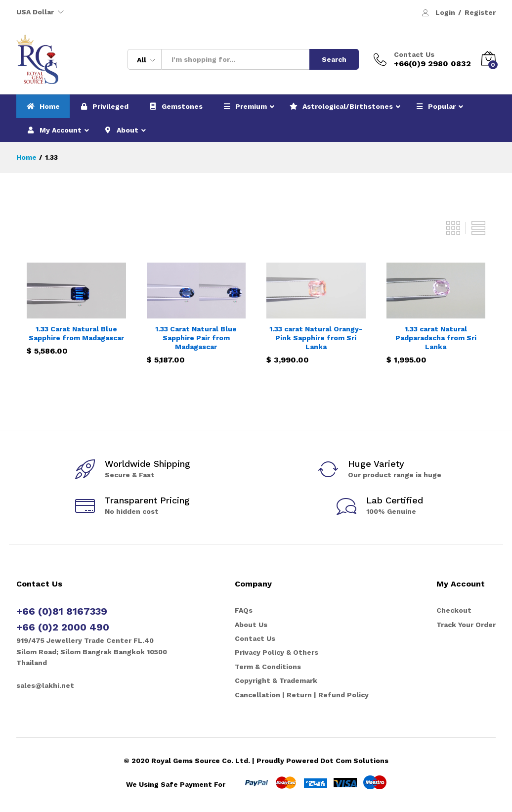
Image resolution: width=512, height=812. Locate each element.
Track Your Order (466, 625)
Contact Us (414, 54)
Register (480, 12)
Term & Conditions (268, 667)
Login (445, 12)
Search (334, 59)
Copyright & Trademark (276, 680)
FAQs (244, 610)
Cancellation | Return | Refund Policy (302, 695)
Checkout (454, 610)
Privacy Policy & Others (277, 652)
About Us (251, 625)
